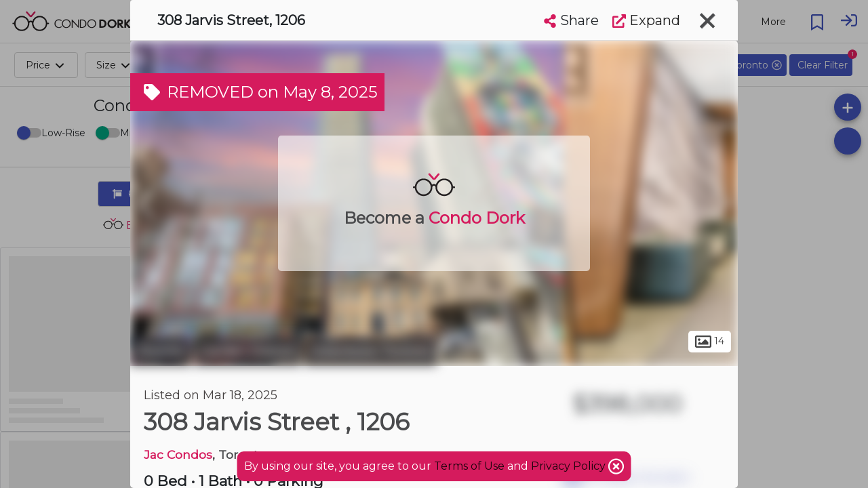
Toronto (161, 351)
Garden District (248, 351)
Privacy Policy (570, 466)
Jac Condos (178, 454)
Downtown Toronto (371, 351)
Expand (646, 20)
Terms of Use (469, 466)
